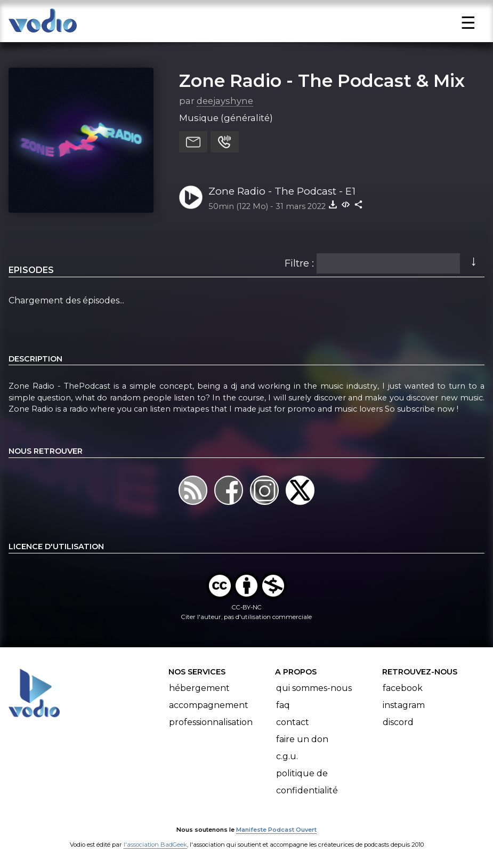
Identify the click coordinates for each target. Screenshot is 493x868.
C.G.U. (287, 756)
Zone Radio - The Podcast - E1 (282, 191)
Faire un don (302, 739)
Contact (293, 722)
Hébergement (199, 688)
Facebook (403, 688)
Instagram (404, 705)
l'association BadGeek (155, 845)
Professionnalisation (211, 722)
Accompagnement (209, 705)
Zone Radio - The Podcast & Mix (322, 81)
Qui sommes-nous (314, 688)
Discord (398, 722)
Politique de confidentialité (307, 782)
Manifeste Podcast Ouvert (276, 830)
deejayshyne (225, 101)
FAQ (283, 705)
